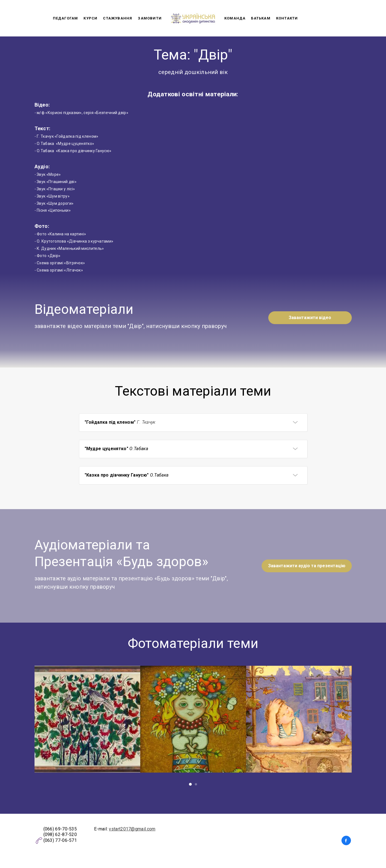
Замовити (150, 18)
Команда (235, 18)
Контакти (287, 18)
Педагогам (66, 18)
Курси (90, 18)
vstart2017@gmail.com (132, 829)
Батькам (261, 18)
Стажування (118, 18)
